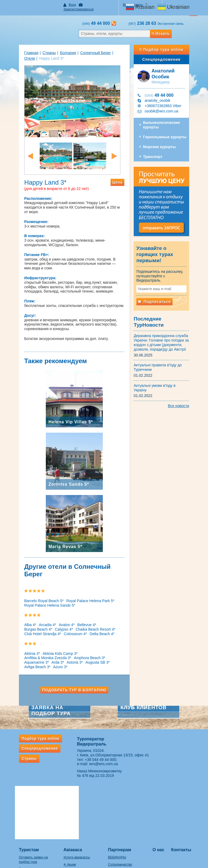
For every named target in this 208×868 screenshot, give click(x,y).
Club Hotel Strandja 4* (95, 619)
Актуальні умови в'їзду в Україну (165, 373)
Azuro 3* (76, 652)
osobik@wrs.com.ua (165, 107)
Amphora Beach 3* (29, 648)
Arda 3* (81, 648)
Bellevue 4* (76, 615)
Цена (121, 189)
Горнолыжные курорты (168, 132)
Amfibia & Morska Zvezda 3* (93, 643)
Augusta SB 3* (26, 652)
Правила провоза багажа (27, 833)
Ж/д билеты (67, 805)
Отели (110, 48)
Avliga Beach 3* (54, 652)
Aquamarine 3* (60, 648)
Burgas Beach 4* (102, 615)
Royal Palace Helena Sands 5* (39, 595)
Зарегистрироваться (95, 5)
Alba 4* (20, 615)
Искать (169, 29)
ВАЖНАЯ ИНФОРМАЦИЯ (127, 827)
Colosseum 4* (25, 623)
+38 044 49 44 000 (97, 745)
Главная (21, 48)
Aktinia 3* (21, 643)
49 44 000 (163, 91)
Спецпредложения (168, 55)
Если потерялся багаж (25, 840)
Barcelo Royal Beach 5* (33, 590)
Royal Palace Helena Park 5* (79, 590)
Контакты (189, 783)
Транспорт (156, 152)
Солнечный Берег (85, 48)
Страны (38, 48)
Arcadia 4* (37, 615)
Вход (67, 5)
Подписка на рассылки (125, 805)
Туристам (18, 783)
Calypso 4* (23, 619)
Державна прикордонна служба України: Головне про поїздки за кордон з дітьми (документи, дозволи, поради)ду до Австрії (165, 330)
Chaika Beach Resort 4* (54, 619)
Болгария (57, 48)
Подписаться (158, 295)
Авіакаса (67, 783)
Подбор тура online (168, 45)
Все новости (189, 389)
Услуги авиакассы (71, 791)
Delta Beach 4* (52, 623)
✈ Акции (64, 798)
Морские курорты (163, 142)
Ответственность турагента (128, 820)
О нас (164, 783)
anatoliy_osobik (161, 96)
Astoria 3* (98, 648)
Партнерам (120, 783)
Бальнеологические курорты (165, 121)
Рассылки (15, 803)
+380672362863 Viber (167, 101)
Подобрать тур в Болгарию (71, 675)
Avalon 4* (56, 615)
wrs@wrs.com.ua (100, 749)
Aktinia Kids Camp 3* (50, 643)
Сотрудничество (120, 798)
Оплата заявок (119, 813)
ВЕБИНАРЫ (117, 791)
